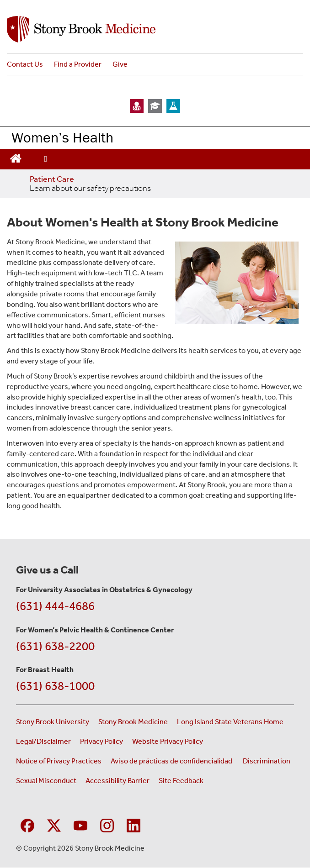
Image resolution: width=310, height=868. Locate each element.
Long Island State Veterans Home (230, 722)
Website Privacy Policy (168, 741)
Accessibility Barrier (118, 781)
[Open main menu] (46, 159)
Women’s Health (62, 137)
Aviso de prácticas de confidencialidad (172, 761)
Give (120, 64)
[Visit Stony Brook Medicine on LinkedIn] (134, 824)
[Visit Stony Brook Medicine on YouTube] (80, 824)
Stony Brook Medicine (133, 722)
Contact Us (25, 64)
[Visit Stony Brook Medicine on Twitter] (54, 824)
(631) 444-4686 (55, 606)
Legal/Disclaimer (43, 741)
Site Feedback (181, 781)
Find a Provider (78, 64)
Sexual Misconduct (46, 781)
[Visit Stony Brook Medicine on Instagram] (107, 824)
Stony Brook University (53, 722)
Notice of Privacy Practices (59, 761)
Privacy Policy (102, 741)
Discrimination (267, 761)
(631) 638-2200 (55, 646)
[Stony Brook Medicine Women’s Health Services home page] (155, 29)
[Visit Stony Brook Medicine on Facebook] (27, 824)
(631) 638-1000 (55, 686)
